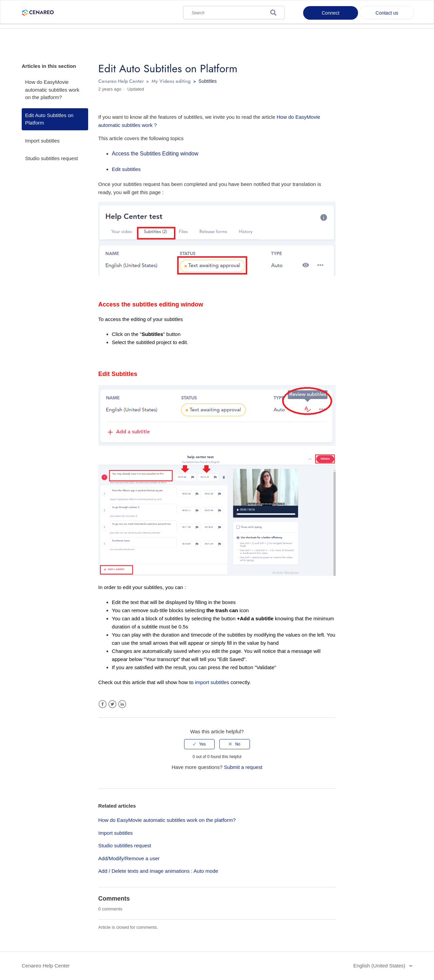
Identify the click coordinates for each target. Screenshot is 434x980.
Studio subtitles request (52, 158)
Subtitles (208, 81)
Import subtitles (42, 141)
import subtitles (212, 682)
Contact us (387, 13)
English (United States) (380, 966)
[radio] (199, 744)
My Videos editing (171, 81)
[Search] (234, 11)
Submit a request (243, 767)
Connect (331, 13)
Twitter (112, 704)
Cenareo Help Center (121, 81)
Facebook (103, 704)
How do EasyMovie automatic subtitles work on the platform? (52, 90)
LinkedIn (122, 704)
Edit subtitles (126, 169)
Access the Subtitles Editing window (155, 154)
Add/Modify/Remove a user (129, 858)
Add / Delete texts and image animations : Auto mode (158, 871)
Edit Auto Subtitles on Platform (49, 119)
